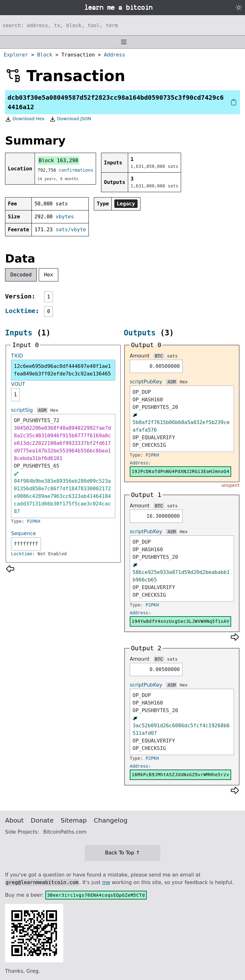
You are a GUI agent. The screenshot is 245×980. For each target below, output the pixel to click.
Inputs (19, 333)
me (106, 882)
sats (172, 356)
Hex (49, 275)
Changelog (111, 820)
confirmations (76, 170)
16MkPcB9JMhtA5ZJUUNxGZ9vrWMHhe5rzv (180, 775)
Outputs (140, 333)
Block (45, 55)
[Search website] (122, 25)
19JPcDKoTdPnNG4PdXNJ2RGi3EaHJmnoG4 (180, 471)
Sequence (23, 533)
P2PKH (34, 521)
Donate (42, 820)
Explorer (16, 55)
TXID (17, 356)
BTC (159, 356)
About (14, 820)
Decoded (21, 275)
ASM (42, 410)
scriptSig (22, 410)
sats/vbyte (71, 230)
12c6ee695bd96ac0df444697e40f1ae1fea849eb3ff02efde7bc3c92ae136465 (62, 370)
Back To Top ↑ (122, 853)
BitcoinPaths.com (65, 832)
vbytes (65, 217)
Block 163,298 (58, 160)
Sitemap (74, 820)
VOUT (18, 384)
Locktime (20, 311)
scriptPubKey (146, 382)
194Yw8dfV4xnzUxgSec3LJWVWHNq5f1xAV (180, 621)
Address (114, 55)
